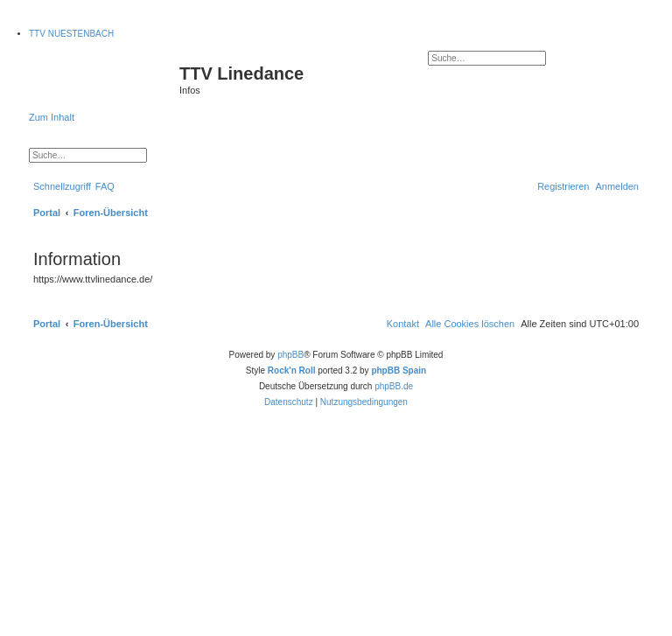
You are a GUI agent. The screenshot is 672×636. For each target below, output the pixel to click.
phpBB (290, 355)
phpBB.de (394, 386)
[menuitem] (105, 186)
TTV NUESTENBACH (71, 34)
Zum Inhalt (52, 117)
